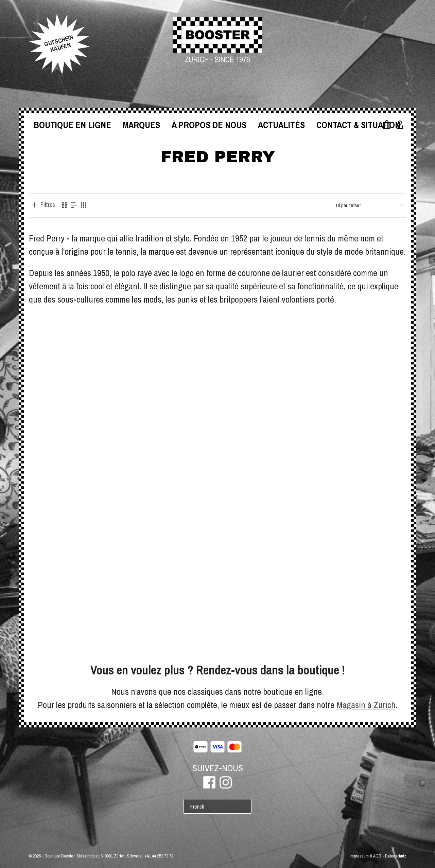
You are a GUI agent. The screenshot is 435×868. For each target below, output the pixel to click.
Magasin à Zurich (366, 705)
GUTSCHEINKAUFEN (59, 43)
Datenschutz (396, 856)
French (197, 807)
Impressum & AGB (366, 856)
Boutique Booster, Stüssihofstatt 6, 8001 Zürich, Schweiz (93, 856)
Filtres (48, 205)
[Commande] (369, 205)
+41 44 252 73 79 (159, 856)
